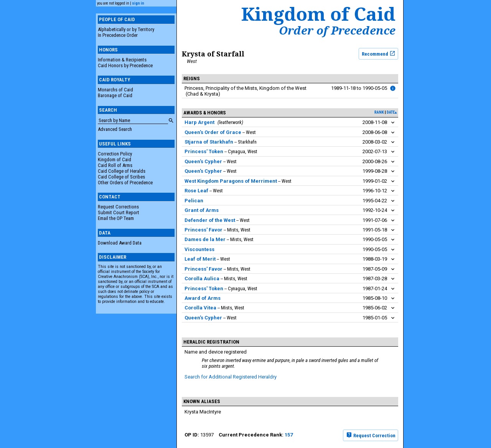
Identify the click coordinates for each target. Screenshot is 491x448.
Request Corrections (118, 207)
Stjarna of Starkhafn (209, 142)
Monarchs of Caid (115, 90)
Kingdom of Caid (115, 160)
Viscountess (199, 249)
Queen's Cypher (203, 161)
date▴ (392, 112)
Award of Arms (203, 298)
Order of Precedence (337, 30)
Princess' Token (204, 151)
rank (379, 112)
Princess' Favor (203, 230)
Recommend (379, 53)
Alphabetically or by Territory (126, 29)
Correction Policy (115, 154)
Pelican (194, 201)
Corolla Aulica (202, 279)
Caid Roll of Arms (115, 165)
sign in (138, 3)
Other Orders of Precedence (125, 183)
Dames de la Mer (205, 239)
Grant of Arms (202, 210)
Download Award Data (120, 243)
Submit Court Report (119, 212)
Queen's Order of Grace (213, 132)
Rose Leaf (196, 191)
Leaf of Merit (200, 259)
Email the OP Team (116, 218)
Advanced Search (115, 129)
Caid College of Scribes (121, 177)
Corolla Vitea (200, 308)
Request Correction (371, 435)
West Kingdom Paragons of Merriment (231, 181)
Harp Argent (199, 122)
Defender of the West (210, 220)
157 (289, 435)
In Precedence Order (118, 35)
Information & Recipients (122, 60)
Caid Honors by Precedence (125, 65)
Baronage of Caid (115, 95)
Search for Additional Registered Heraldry (231, 377)
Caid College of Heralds (122, 171)
